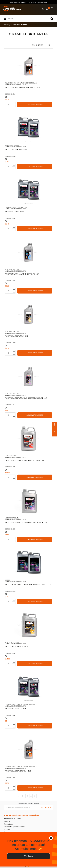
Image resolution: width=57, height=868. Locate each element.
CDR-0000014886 (10, 156)
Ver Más (28, 856)
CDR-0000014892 (10, 715)
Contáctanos (9, 824)
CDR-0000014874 (10, 467)
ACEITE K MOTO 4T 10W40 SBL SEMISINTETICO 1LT (28, 584)
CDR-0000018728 (10, 591)
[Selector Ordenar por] (38, 45)
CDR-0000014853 (10, 405)
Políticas (7, 821)
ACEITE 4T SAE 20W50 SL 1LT (18, 150)
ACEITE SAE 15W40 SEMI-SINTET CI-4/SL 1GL (25, 460)
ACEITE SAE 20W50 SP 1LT (17, 336)
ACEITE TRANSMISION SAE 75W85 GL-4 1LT (24, 87)
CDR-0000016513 (10, 94)
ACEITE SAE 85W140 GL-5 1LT (18, 771)
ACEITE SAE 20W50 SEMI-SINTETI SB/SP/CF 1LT (26, 398)
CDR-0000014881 (10, 653)
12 (50, 45)
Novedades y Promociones (14, 827)
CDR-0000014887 (10, 218)
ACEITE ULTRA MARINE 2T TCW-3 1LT (22, 274)
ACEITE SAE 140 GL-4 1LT (16, 709)
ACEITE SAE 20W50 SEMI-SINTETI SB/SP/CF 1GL (26, 522)
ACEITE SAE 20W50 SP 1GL (17, 647)
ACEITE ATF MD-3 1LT (15, 212)
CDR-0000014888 (10, 778)
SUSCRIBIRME (45, 808)
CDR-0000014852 (10, 529)
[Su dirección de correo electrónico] (21, 808)
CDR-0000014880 (10, 343)
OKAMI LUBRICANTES (19, 85)
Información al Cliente (13, 819)
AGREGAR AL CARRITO (35, 104)
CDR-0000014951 (10, 280)
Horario (7, 829)
